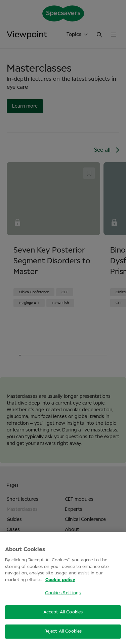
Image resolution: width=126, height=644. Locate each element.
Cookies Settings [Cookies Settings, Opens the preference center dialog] (63, 593)
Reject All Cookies (63, 631)
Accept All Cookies (63, 612)
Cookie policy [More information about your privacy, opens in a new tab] (60, 580)
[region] (63, 588)
